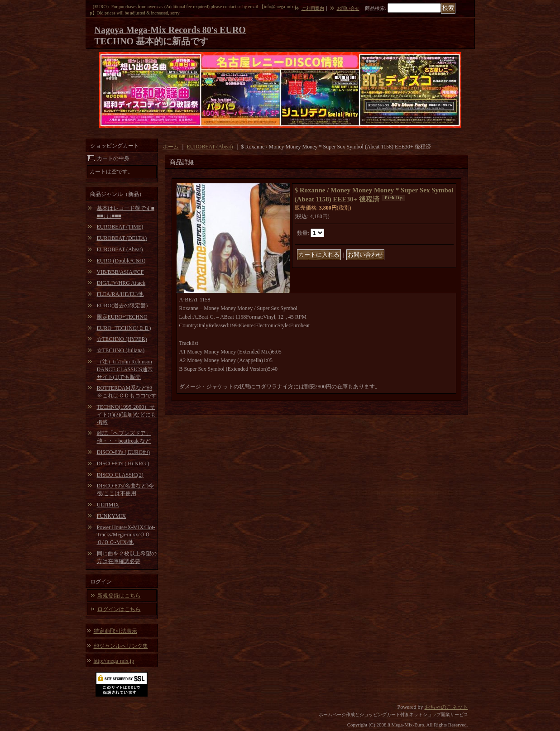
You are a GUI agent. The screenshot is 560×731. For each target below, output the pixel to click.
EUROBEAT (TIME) (120, 227)
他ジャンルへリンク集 (121, 646)
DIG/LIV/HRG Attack (121, 283)
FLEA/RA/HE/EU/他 (120, 294)
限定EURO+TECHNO (122, 317)
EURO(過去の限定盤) (122, 306)
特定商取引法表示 (115, 631)
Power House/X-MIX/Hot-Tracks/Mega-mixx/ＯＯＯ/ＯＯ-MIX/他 (126, 535)
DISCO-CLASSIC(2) (120, 475)
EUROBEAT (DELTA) (122, 238)
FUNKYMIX (112, 516)
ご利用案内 (313, 8)
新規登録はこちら (119, 596)
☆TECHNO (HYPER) (122, 339)
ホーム (171, 147)
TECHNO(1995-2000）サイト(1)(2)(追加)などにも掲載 (127, 415)
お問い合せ (348, 8)
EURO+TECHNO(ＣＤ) (124, 328)
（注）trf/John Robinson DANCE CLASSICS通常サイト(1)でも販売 (125, 369)
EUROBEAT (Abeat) (120, 249)
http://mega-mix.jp (114, 661)
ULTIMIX (108, 505)
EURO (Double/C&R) (121, 261)
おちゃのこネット (446, 707)
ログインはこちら (119, 609)
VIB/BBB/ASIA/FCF (120, 272)
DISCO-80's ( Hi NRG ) (123, 463)
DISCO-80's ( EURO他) (124, 452)
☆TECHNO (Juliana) (121, 350)
